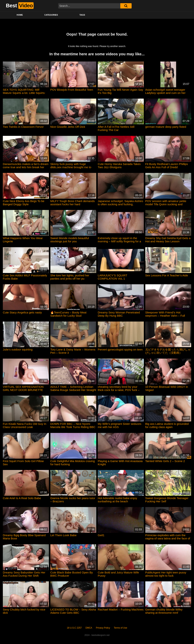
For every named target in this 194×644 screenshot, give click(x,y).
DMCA (89, 628)
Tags (82, 15)
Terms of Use (120, 628)
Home (20, 15)
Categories (51, 15)
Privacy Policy (103, 628)
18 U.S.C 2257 (74, 628)
